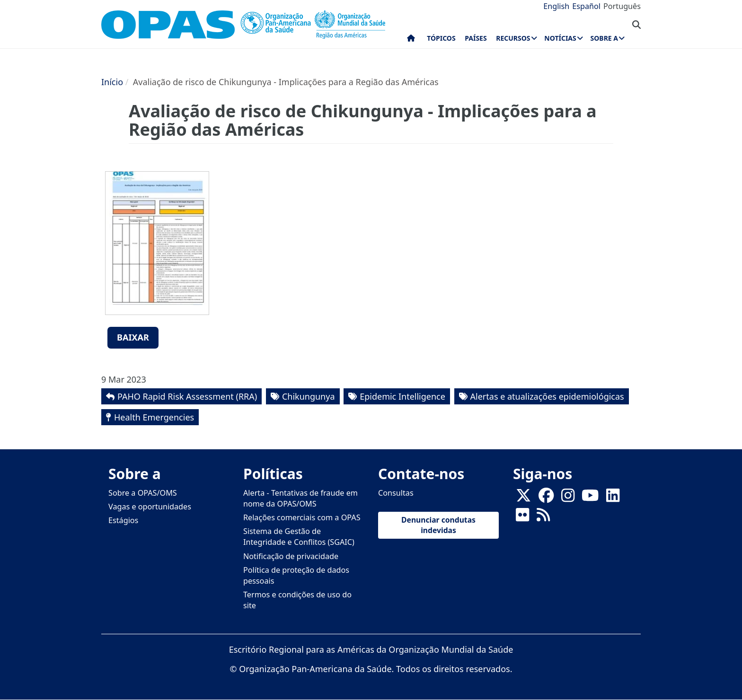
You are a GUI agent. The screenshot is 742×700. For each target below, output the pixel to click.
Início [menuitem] (411, 40)
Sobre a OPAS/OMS (143, 493)
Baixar (133, 337)
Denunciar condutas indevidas (438, 525)
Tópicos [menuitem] (441, 38)
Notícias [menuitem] (560, 38)
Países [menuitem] (476, 38)
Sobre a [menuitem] (604, 38)
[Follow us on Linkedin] (613, 498)
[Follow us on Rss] (543, 517)
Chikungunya (309, 396)
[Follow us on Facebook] (546, 498)
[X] (523, 498)
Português (622, 6)
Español (586, 6)
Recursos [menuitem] (513, 38)
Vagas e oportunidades (150, 507)
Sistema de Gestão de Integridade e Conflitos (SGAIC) (299, 537)
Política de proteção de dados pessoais (296, 575)
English (556, 6)
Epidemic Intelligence (402, 396)
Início (112, 82)
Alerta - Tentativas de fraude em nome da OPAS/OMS (300, 498)
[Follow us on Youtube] (590, 498)
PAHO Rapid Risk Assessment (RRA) (187, 396)
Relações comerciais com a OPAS (302, 517)
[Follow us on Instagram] (568, 498)
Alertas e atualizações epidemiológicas (547, 396)
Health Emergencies (154, 417)
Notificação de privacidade (291, 556)
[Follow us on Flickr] (522, 517)
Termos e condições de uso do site (297, 600)
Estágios (123, 520)
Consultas (396, 493)
